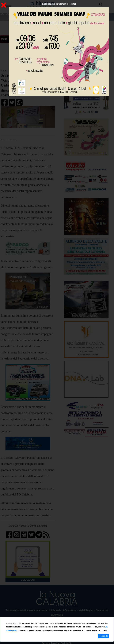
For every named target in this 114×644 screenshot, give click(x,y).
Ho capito (103, 636)
